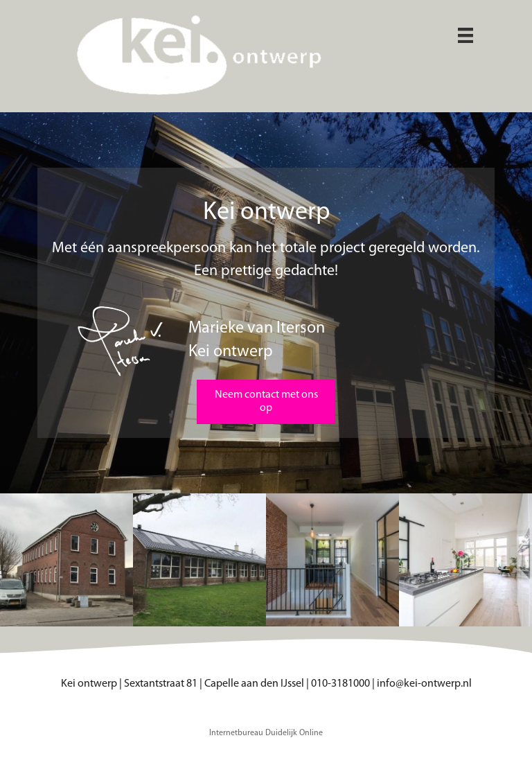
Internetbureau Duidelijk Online (266, 733)
